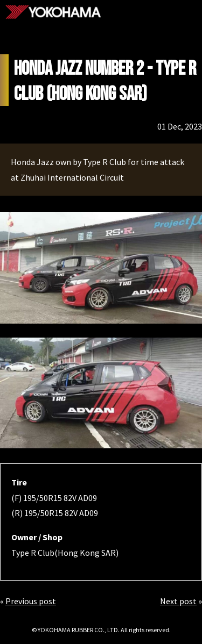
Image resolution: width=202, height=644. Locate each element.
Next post (178, 601)
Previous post (31, 601)
